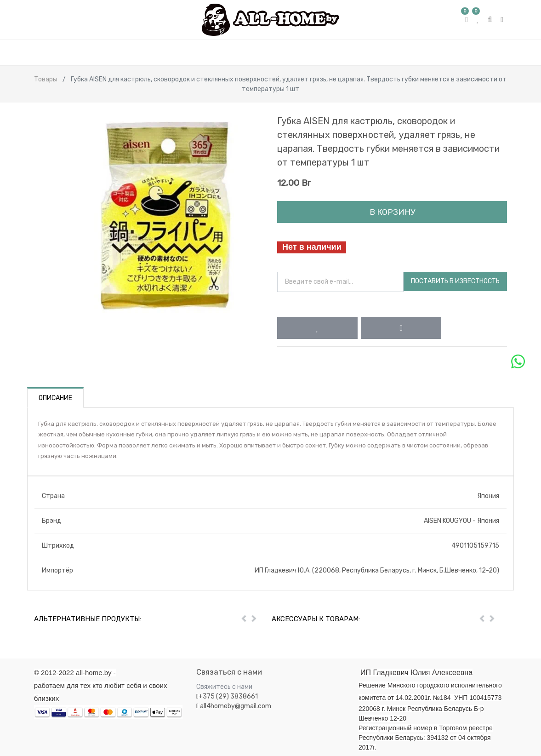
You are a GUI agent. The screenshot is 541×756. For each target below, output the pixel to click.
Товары (46, 79)
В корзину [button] (392, 212)
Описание (55, 398)
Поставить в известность (455, 281)
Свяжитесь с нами (224, 687)
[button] (317, 328)
